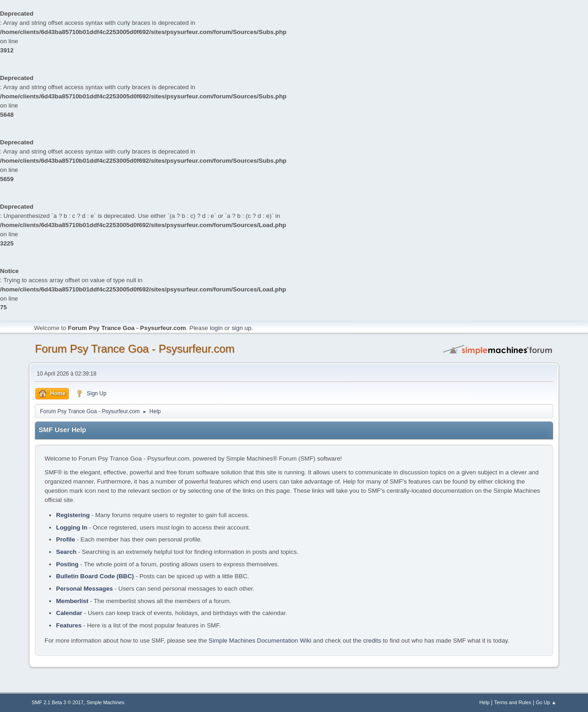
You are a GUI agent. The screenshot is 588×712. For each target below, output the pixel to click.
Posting (67, 564)
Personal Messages (85, 589)
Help (485, 702)
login (216, 328)
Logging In (72, 527)
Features (69, 625)
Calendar (69, 613)
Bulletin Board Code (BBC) (95, 576)
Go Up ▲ (546, 702)
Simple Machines (106, 702)
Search (66, 552)
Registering (73, 515)
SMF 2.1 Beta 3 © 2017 (58, 702)
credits (372, 641)
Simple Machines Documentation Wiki (260, 641)
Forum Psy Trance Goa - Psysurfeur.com (135, 349)
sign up (241, 328)
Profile (65, 539)
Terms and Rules (513, 702)
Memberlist (72, 601)
